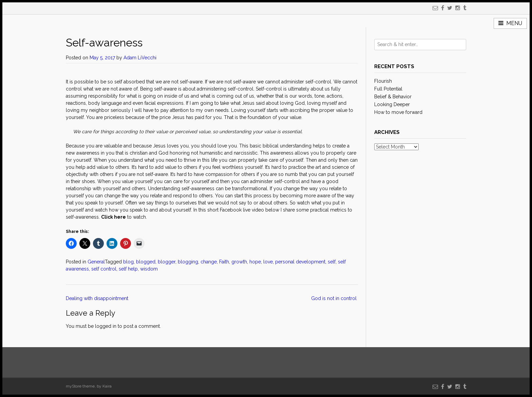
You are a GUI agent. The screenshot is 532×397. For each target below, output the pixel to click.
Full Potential (388, 89)
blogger (167, 262)
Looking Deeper (392, 104)
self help (128, 269)
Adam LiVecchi (140, 58)
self (332, 262)
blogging (188, 262)
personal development (300, 262)
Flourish (383, 81)
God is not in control (335, 298)
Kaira (107, 386)
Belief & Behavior (393, 97)
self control (104, 269)
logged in (106, 326)
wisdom (149, 269)
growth (239, 262)
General (96, 262)
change (209, 262)
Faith (224, 262)
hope (255, 262)
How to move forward (398, 112)
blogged (146, 262)
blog (128, 262)
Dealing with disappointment (98, 298)
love (268, 262)
